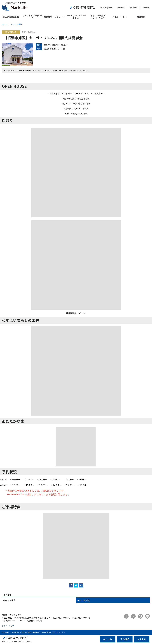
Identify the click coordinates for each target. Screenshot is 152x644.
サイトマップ (9, 626)
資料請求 (121, 8)
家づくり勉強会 (106, 8)
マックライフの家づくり (33, 17)
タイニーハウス (119, 17)
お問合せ (146, 8)
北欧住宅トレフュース (54, 17)
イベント (108, 639)
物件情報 (133, 8)
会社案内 (141, 17)
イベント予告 (9, 600)
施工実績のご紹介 (11, 17)
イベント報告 (84, 600)
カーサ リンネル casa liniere (76, 17)
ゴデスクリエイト (58, 632)
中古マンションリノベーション (98, 17)
